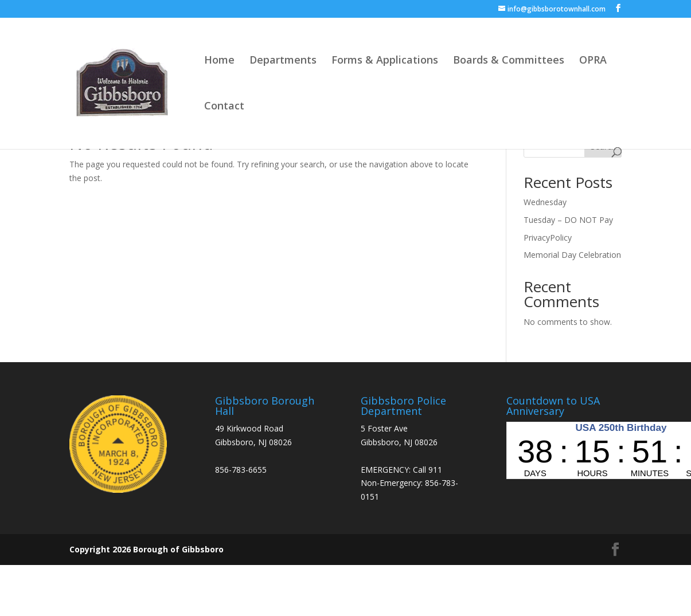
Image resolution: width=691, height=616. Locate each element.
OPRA (593, 61)
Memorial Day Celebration (572, 255)
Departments (283, 61)
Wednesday (545, 202)
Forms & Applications (385, 61)
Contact (224, 107)
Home (219, 61)
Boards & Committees (509, 61)
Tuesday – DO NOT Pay (568, 220)
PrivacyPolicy (548, 238)
